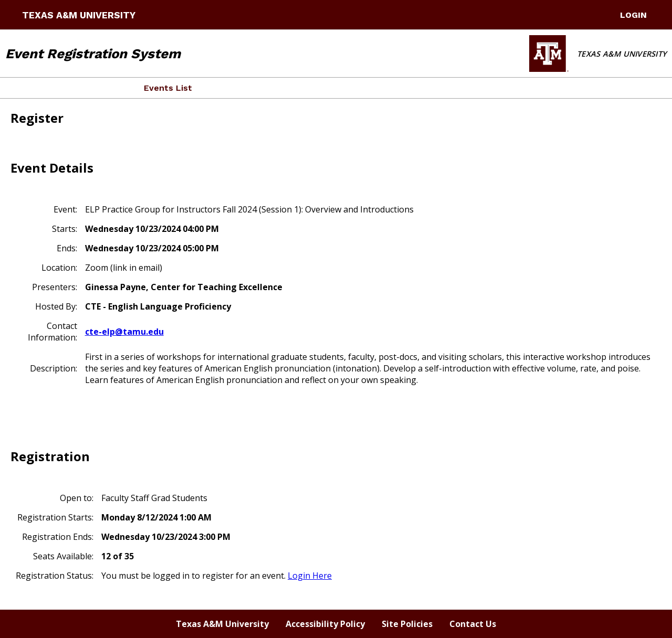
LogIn (633, 15)
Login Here (310, 576)
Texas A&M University (79, 15)
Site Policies (407, 624)
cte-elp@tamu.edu (124, 332)
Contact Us (473, 624)
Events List (168, 88)
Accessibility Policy (325, 624)
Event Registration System (93, 54)
